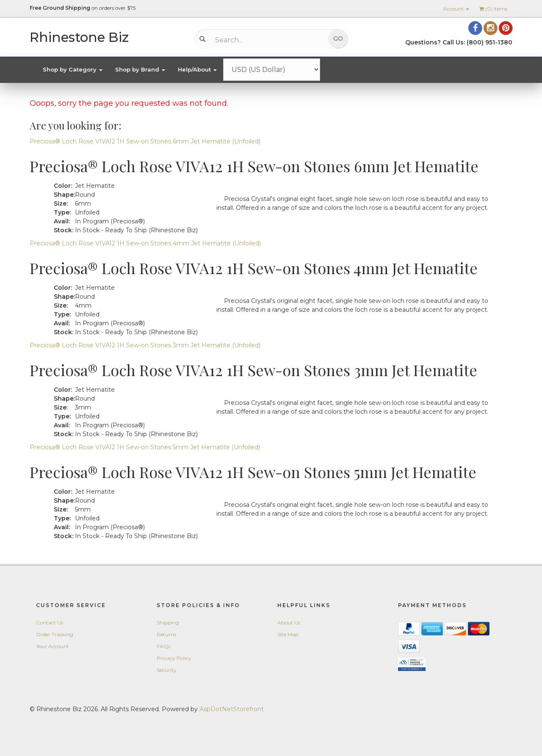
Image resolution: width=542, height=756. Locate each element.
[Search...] (265, 40)
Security (167, 670)
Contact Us (50, 623)
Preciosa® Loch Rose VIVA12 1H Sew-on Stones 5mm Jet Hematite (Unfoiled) (145, 447)
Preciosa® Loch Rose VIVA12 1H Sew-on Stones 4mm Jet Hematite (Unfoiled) (145, 243)
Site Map (288, 634)
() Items (493, 9)
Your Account (53, 646)
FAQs (163, 646)
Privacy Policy (174, 658)
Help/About (197, 69)
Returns (166, 634)
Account (456, 9)
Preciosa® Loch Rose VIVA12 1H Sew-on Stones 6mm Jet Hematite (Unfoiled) (145, 141)
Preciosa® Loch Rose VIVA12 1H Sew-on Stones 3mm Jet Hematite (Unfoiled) (145, 345)
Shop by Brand (140, 69)
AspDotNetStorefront (232, 709)
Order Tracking (55, 634)
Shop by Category (73, 69)
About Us (289, 623)
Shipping (168, 623)
